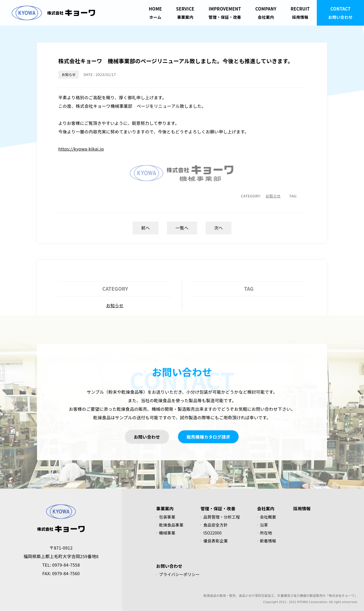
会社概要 (268, 517)
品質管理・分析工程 (222, 517)
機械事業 (167, 533)
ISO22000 (212, 533)
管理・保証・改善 (225, 12)
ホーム (155, 12)
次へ (219, 228)
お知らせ (69, 74)
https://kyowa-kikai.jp (81, 149)
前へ (145, 228)
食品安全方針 (216, 525)
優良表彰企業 (216, 541)
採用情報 (300, 12)
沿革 (264, 525)
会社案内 (266, 12)
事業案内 (185, 12)
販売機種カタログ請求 (208, 437)
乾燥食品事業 (171, 525)
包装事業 (167, 517)
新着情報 (268, 541)
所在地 (266, 533)
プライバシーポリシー (179, 574)
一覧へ (182, 228)
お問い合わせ (340, 12)
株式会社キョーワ (53, 13)
